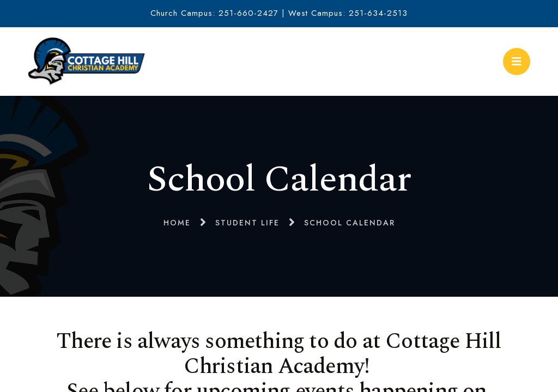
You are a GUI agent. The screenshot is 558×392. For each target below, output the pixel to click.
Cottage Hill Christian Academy (87, 62)
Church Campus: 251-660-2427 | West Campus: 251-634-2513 (279, 13)
